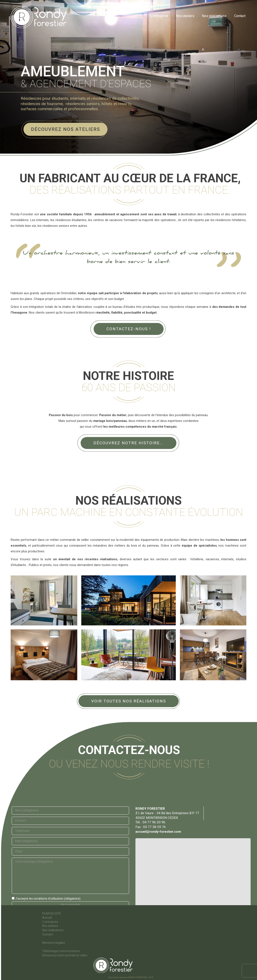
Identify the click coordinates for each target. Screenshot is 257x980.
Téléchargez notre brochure (61, 951)
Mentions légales (54, 943)
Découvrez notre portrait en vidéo (65, 955)
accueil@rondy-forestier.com (158, 832)
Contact (48, 934)
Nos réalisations (53, 930)
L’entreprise (50, 922)
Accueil (47, 918)
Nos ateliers (50, 926)
